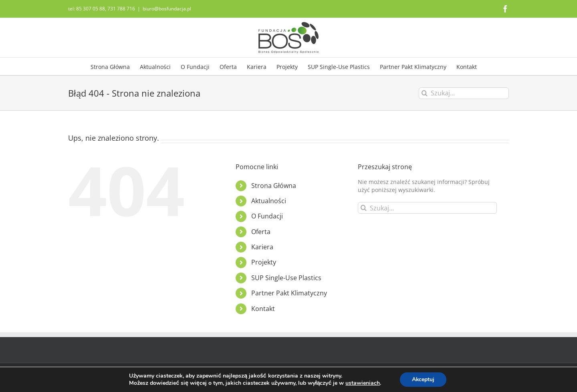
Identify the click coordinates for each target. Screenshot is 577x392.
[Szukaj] (425, 93)
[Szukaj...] (464, 93)
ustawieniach (362, 383)
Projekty (264, 262)
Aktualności (269, 201)
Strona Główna (274, 186)
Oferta (261, 232)
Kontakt (263, 309)
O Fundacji (267, 216)
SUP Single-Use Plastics (286, 278)
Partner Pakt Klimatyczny (289, 293)
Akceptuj (423, 379)
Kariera (262, 247)
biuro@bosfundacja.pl (167, 9)
